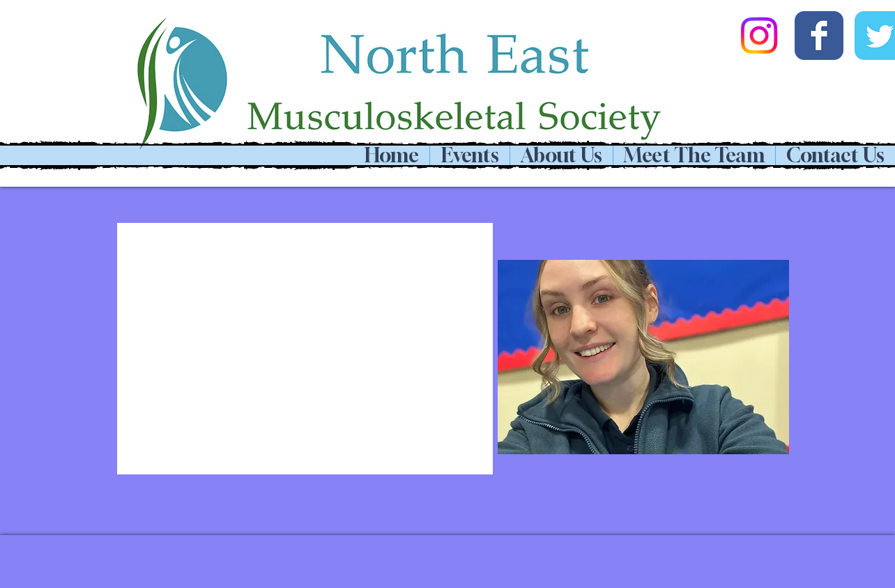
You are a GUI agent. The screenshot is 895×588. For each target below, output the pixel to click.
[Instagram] (759, 36)
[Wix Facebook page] (819, 36)
